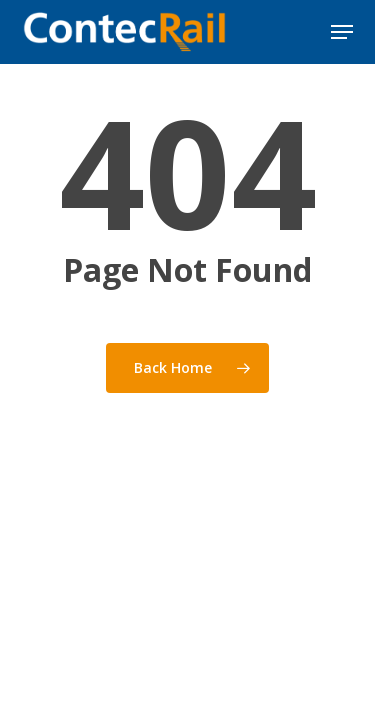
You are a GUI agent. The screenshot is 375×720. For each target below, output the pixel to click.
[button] (342, 32)
